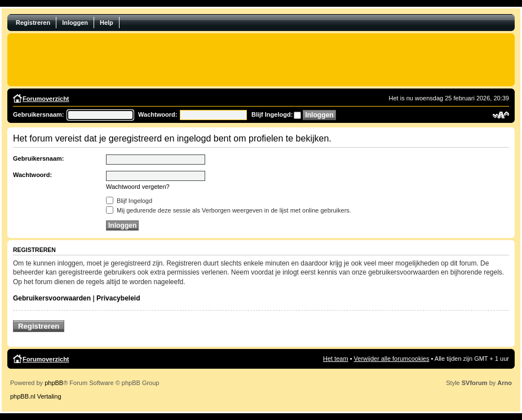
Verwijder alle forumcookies (392, 359)
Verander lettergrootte (501, 115)
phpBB (54, 383)
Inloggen (75, 23)
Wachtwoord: (158, 114)
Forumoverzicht (46, 99)
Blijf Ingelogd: (272, 114)
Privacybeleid (118, 298)
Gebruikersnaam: (38, 114)
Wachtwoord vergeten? (138, 187)
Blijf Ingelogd (129, 201)
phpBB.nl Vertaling (36, 396)
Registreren (33, 23)
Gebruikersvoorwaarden (52, 298)
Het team (336, 359)
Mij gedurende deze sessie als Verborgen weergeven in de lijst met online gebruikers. (229, 210)
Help (107, 23)
